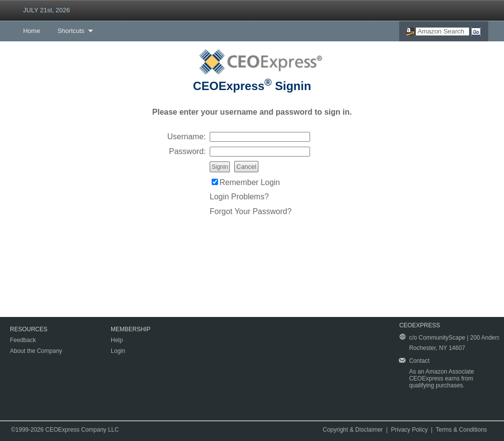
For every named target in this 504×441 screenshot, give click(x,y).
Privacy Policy (409, 430)
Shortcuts (71, 31)
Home (32, 31)
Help (117, 340)
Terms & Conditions (461, 430)
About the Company (36, 351)
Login (118, 351)
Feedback (23, 340)
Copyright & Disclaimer (353, 430)
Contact (419, 361)
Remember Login (250, 182)
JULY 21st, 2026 (47, 10)
